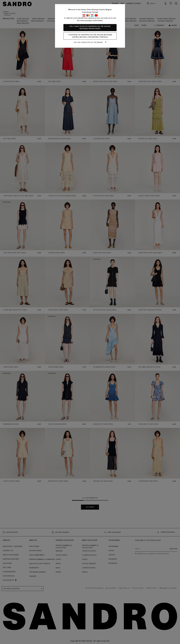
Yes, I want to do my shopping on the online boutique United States (90, 28)
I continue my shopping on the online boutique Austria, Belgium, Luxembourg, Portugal (90, 36)
